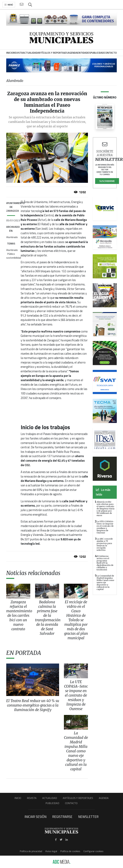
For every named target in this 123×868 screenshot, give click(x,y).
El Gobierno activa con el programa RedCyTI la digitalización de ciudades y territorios (105, 563)
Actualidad (50, 798)
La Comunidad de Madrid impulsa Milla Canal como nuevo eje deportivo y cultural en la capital (105, 582)
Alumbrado (12, 237)
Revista (32, 798)
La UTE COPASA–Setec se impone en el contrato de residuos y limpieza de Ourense (105, 527)
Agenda (104, 798)
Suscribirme (107, 181)
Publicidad (52, 803)
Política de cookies (70, 851)
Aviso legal (51, 851)
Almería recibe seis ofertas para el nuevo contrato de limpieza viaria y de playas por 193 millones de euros (105, 509)
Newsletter (88, 817)
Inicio (18, 798)
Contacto (71, 803)
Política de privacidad (31, 851)
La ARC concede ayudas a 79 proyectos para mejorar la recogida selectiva (105, 544)
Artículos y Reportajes (78, 798)
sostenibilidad (14, 258)
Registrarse (62, 817)
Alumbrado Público (12, 252)
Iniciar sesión (35, 817)
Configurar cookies (93, 851)
